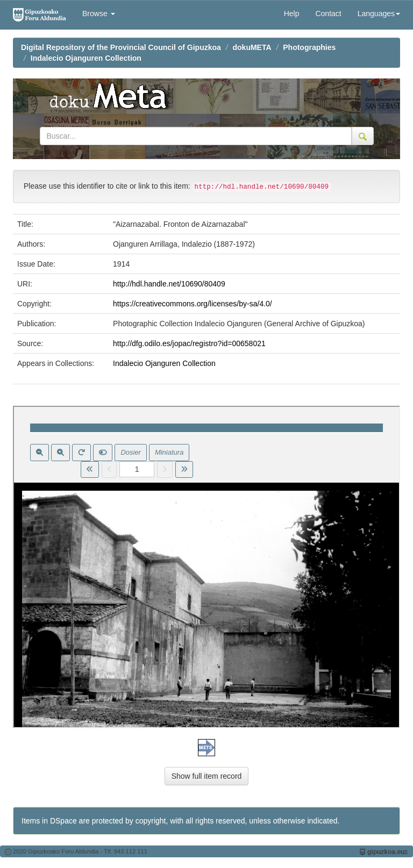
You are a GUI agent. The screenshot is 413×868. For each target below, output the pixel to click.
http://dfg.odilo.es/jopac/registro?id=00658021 (189, 343)
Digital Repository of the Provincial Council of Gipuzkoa (121, 47)
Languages (379, 13)
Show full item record (207, 776)
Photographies (309, 47)
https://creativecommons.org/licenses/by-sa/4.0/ (193, 304)
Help (292, 13)
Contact (328, 13)
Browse (99, 13)
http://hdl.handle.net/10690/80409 (169, 284)
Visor (206, 567)
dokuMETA (252, 47)
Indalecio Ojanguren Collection (86, 58)
